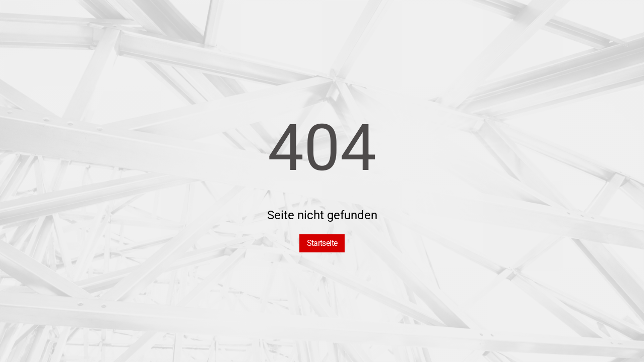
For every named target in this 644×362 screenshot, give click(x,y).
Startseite (322, 243)
